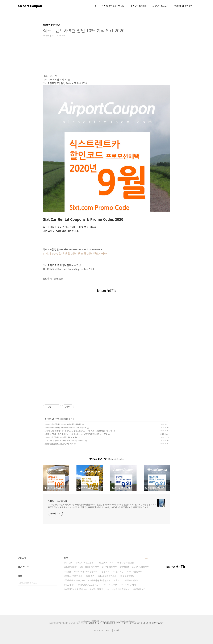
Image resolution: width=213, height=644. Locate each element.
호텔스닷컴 (119, 571)
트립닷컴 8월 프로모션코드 (131, 623)
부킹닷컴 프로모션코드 (75, 580)
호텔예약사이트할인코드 (100, 580)
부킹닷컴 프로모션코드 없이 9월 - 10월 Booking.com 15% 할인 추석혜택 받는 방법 (76, 434)
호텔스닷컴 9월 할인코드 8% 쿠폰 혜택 (59, 444)
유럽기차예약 (140, 589)
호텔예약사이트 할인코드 (76, 589)
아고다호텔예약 (127, 576)
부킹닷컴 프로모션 (126, 563)
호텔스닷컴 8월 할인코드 (93, 623)
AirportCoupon (129, 621)
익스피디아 (70, 585)
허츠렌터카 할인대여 (183, 6)
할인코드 (105, 571)
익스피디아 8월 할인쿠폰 (112, 623)
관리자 (116, 630)
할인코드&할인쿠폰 (52, 419)
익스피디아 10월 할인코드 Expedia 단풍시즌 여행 (63, 424)
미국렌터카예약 (111, 585)
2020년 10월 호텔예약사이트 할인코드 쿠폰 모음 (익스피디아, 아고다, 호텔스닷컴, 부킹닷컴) (79, 431)
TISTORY (107, 630)
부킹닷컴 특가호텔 (139, 6)
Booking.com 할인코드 (86, 571)
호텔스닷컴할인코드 (74, 576)
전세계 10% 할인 (75, 254)
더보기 (145, 558)
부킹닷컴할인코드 (141, 567)
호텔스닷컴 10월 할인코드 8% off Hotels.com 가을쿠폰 (65, 427)
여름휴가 (91, 576)
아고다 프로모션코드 (86, 563)
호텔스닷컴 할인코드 (100, 589)
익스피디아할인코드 (108, 576)
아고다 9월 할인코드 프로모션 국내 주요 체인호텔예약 (64, 440)
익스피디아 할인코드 (90, 567)
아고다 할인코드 (135, 571)
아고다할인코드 (110, 567)
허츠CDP (69, 563)
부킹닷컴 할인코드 (122, 589)
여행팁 (68, 571)
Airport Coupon (30, 6)
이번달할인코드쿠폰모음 (90, 585)
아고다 (118, 580)
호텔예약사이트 (107, 563)
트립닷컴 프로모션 (160, 6)
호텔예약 (125, 567)
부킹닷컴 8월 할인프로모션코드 (153, 623)
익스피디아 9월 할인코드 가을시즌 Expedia (61, 437)
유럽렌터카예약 (129, 585)
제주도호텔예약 (132, 580)
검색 (54, 583)
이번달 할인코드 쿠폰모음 (114, 6)
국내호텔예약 (71, 567)
